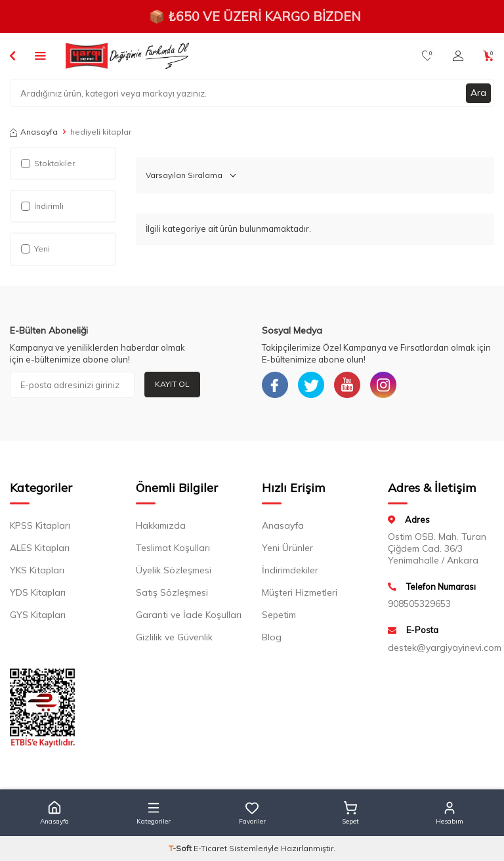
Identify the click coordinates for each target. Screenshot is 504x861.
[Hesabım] (458, 56)
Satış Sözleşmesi (172, 592)
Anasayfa (34, 132)
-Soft (181, 848)
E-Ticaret (210, 848)
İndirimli (42, 206)
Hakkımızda (161, 525)
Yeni (35, 249)
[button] (54, 813)
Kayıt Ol (172, 384)
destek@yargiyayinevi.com (441, 648)
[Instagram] (383, 385)
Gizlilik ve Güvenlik (174, 637)
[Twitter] (311, 385)
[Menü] (40, 55)
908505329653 (419, 604)
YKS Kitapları (37, 570)
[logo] (127, 56)
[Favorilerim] (428, 56)
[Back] (12, 55)
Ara (478, 93)
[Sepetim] (489, 56)
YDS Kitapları (38, 592)
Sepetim (279, 615)
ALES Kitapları (40, 548)
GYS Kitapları (38, 615)
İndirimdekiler (290, 570)
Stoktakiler (48, 163)
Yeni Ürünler (287, 548)
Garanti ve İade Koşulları (189, 615)
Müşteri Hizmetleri (300, 592)
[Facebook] (275, 385)
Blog (272, 637)
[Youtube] (347, 385)
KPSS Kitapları (40, 525)
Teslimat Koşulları (173, 548)
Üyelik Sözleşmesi (174, 570)
